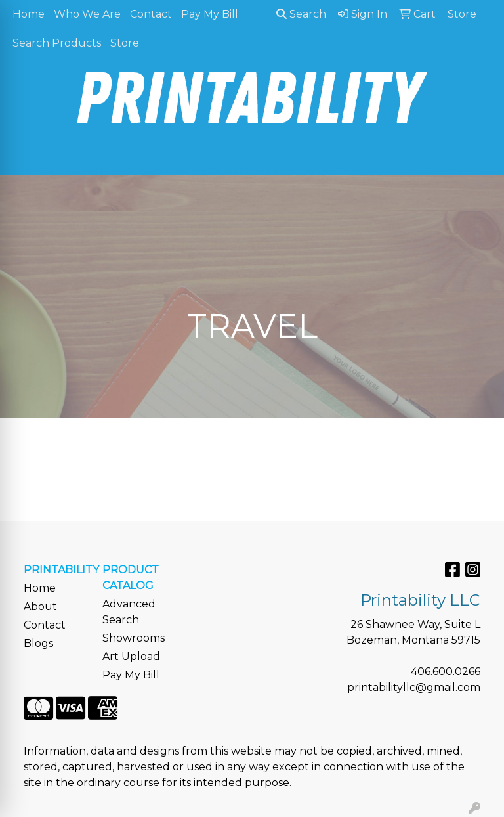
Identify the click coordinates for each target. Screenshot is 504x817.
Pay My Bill (210, 14)
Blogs (38, 643)
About (40, 607)
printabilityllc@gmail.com (414, 687)
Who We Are (87, 14)
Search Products (57, 43)
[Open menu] (478, 156)
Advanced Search (129, 612)
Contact (151, 14)
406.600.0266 (446, 672)
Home (29, 14)
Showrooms (134, 638)
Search (301, 14)
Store (125, 43)
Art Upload (131, 656)
